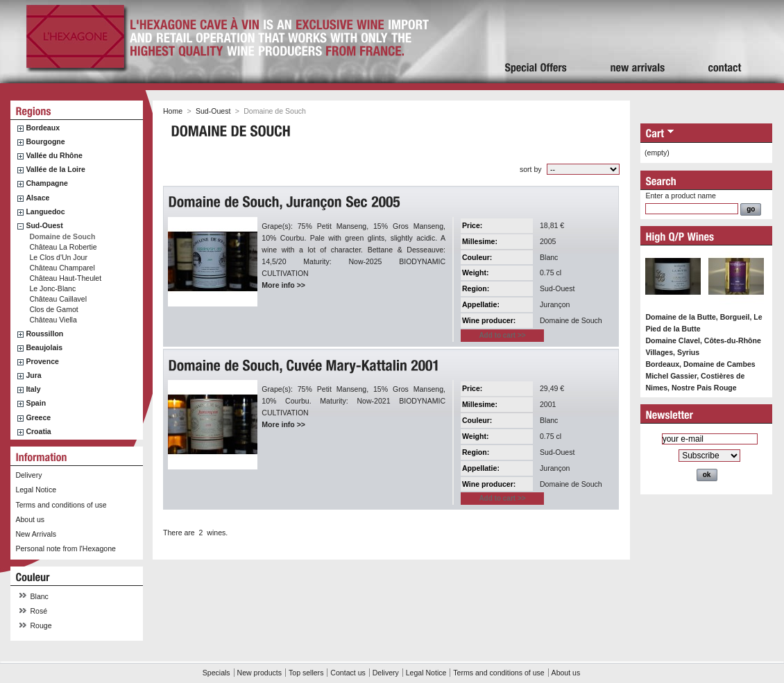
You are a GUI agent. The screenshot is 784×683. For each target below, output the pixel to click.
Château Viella (53, 320)
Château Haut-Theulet (65, 278)
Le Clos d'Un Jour (58, 257)
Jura (33, 375)
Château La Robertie (63, 247)
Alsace (37, 198)
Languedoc (45, 211)
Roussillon (44, 334)
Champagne (46, 183)
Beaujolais (44, 347)
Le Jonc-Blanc (52, 288)
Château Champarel (62, 268)
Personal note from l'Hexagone (65, 548)
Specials (216, 673)
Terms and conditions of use (61, 505)
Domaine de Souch (62, 236)
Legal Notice (36, 490)
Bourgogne (45, 141)
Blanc (40, 596)
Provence (42, 361)
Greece (38, 417)
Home (173, 111)
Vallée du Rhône (54, 155)
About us (30, 519)
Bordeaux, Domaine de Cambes (700, 364)
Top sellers (306, 673)
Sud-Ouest (44, 225)
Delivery (28, 475)
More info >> (283, 285)
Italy (33, 389)
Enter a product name (680, 196)
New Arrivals (36, 534)
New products (259, 673)
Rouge (41, 625)
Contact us (348, 673)
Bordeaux (43, 128)
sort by (531, 169)
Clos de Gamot (53, 309)
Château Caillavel (58, 299)
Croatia (38, 431)
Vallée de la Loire (56, 169)
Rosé (39, 611)
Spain (36, 403)
